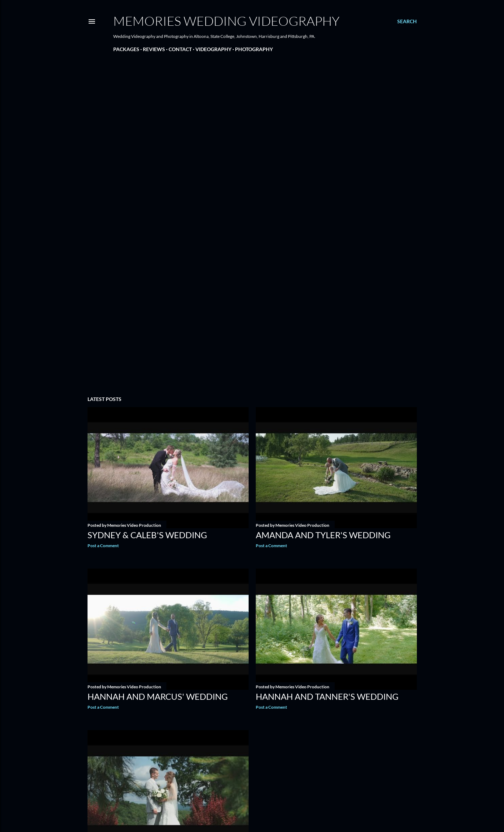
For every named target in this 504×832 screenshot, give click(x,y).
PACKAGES (126, 49)
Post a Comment (103, 546)
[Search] (407, 21)
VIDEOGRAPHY (213, 49)
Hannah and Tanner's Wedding (327, 696)
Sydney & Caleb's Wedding (147, 535)
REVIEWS (154, 49)
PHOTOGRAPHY (254, 49)
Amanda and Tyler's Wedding (323, 535)
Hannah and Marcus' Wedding (158, 696)
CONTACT (180, 49)
